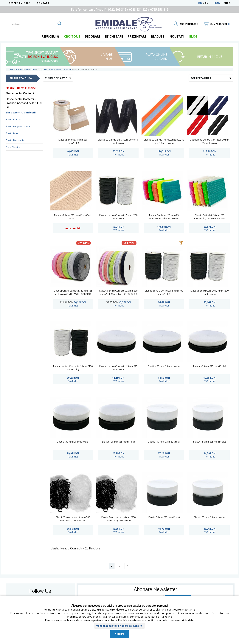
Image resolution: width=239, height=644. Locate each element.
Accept (119, 634)
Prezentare (137, 36)
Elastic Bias (12, 133)
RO (200, 3)
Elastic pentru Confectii (21, 113)
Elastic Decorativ (15, 140)
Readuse (157, 36)
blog (193, 36)
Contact (43, 3)
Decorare (93, 36)
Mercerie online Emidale (23, 69)
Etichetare (114, 36)
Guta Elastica (13, 147)
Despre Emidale (19, 3)
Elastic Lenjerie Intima (18, 126)
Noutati (177, 36)
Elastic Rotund (14, 119)
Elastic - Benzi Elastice (21, 88)
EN (209, 3)
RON (217, 3)
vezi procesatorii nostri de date (118, 626)
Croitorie (72, 36)
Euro (227, 3)
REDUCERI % (50, 36)
